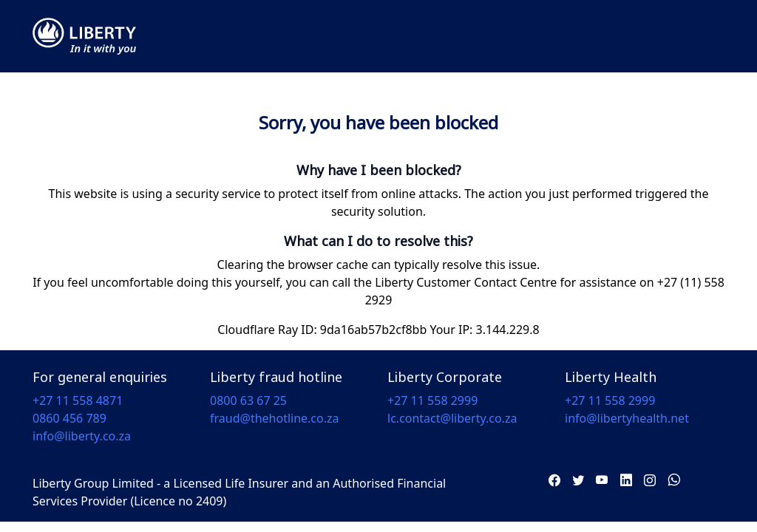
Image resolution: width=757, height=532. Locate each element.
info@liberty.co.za (82, 436)
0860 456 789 (69, 418)
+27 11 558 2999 (432, 400)
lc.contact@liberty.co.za (452, 418)
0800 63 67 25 (248, 400)
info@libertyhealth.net (627, 418)
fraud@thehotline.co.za (275, 418)
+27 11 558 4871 (78, 400)
